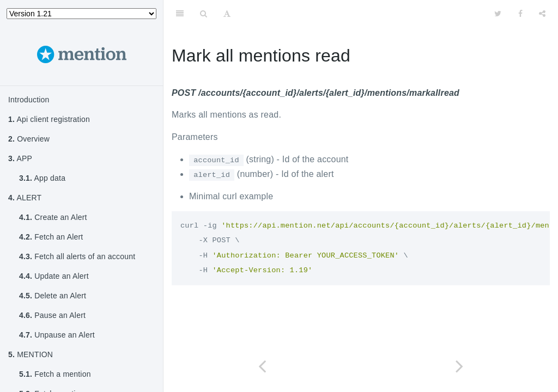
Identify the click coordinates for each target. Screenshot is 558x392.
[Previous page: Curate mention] (262, 366)
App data (42, 178)
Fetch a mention (55, 374)
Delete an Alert (53, 296)
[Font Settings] (227, 14)
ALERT (25, 198)
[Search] (204, 14)
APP (20, 158)
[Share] (542, 14)
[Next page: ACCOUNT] (459, 366)
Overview (29, 139)
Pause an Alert (52, 315)
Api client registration (49, 119)
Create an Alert (53, 217)
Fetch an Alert (51, 237)
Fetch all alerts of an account (77, 256)
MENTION (31, 354)
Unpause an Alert (57, 335)
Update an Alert (54, 276)
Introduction (29, 100)
